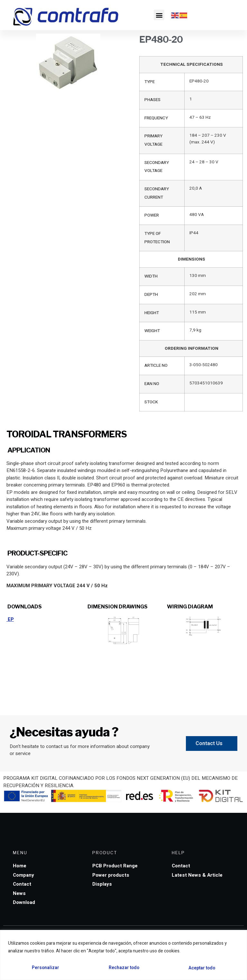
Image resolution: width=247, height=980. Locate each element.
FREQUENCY (156, 118)
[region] (123, 955)
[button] (159, 15)
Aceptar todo (202, 968)
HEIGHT (152, 313)
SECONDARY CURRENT (157, 193)
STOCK (151, 402)
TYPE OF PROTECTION (157, 238)
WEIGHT (152, 331)
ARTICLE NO (156, 365)
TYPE (150, 82)
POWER (152, 215)
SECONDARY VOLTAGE (157, 167)
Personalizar (45, 968)
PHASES (152, 100)
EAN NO (152, 384)
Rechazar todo (124, 968)
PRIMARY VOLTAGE (153, 140)
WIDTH (151, 276)
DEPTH (151, 295)
